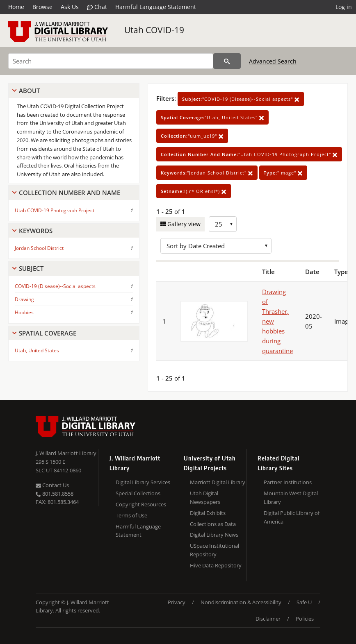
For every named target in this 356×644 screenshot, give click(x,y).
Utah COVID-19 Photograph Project (55, 210)
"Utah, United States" (212, 117)
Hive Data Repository (216, 565)
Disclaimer (268, 619)
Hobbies (24, 312)
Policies (305, 619)
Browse (42, 7)
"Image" (283, 173)
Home (16, 7)
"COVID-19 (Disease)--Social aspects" (241, 99)
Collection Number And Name (70, 193)
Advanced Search (273, 61)
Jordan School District (39, 248)
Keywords (36, 231)
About (29, 91)
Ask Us (70, 7)
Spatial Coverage (48, 333)
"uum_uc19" (192, 136)
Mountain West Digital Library (291, 498)
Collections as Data (213, 524)
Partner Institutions (288, 482)
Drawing (24, 299)
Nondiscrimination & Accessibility (241, 602)
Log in (344, 7)
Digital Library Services (143, 482)
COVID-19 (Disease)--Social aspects (55, 286)
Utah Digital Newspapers (205, 498)
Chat (97, 7)
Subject (31, 268)
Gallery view (183, 224)
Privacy (177, 602)
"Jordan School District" (207, 173)
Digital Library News (214, 535)
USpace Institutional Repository (215, 550)
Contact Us (52, 485)
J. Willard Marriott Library (66, 453)
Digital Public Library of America (292, 517)
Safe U (304, 602)
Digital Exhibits (208, 513)
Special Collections (138, 493)
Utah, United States (37, 350)
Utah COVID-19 (154, 30)
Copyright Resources (141, 504)
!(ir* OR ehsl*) (194, 191)
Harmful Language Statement (156, 7)
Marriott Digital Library (218, 482)
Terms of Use (131, 515)
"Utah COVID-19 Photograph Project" (249, 154)
